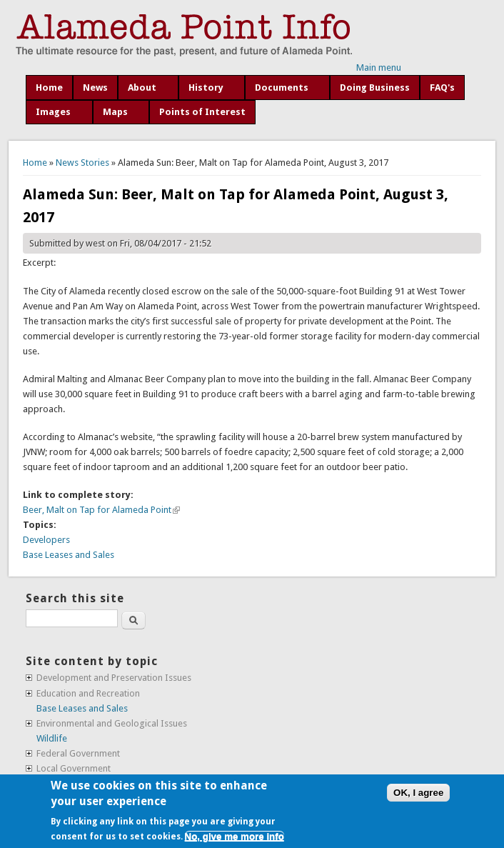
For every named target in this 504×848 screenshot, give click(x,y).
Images (53, 112)
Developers (46, 540)
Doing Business (375, 88)
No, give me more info (235, 836)
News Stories (82, 163)
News (95, 88)
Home (49, 88)
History (206, 88)
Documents (282, 88)
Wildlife (52, 738)
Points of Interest (202, 112)
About (142, 88)
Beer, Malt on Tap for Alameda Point (101, 510)
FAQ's (442, 88)
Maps (115, 112)
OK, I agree (418, 793)
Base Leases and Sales (69, 555)
